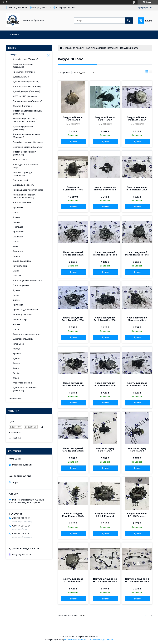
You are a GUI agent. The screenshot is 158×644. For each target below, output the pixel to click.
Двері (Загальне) (22, 77)
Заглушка (18, 237)
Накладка (18, 227)
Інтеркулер (18, 344)
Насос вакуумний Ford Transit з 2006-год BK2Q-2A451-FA (105, 386)
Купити (74, 141)
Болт (16, 212)
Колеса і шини (20, 160)
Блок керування (21, 285)
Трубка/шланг (20, 266)
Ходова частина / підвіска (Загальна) (26, 136)
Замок (16, 271)
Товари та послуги (74, 48)
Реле (15, 246)
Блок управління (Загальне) (27, 86)
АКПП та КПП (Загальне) (25, 96)
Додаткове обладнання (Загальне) (25, 389)
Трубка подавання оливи (26, 310)
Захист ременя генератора (27, 334)
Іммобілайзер (20, 319)
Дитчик (17, 300)
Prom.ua (94, 637)
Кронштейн (19, 232)
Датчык (17, 358)
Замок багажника (22, 261)
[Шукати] (129, 20)
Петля (16, 242)
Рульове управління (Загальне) (23, 128)
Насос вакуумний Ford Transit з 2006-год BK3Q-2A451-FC (73, 255)
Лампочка (18, 251)
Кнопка (17, 222)
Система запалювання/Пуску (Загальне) (28, 112)
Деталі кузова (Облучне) (26, 59)
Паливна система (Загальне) (28, 101)
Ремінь (16, 363)
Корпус (17, 349)
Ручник (17, 290)
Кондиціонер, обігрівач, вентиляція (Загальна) (25, 120)
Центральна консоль (24, 185)
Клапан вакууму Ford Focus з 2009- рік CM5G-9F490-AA (73, 516)
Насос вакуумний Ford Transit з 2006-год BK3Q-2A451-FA (73, 320)
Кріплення (18, 207)
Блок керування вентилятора (28, 280)
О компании (15, 399)
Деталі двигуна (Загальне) (27, 91)
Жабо (16, 368)
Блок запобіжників (22, 202)
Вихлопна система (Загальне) (28, 147)
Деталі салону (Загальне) (26, 82)
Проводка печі (20, 180)
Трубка (17, 373)
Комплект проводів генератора (23, 174)
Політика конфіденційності (101, 640)
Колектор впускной (23, 315)
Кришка (17, 354)
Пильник (17, 276)
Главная (14, 35)
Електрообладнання (23, 339)
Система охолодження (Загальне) (25, 153)
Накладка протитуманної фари (26, 166)
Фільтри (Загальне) (23, 106)
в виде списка (151, 73)
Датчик (17, 217)
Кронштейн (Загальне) (24, 72)
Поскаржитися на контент (76, 640)
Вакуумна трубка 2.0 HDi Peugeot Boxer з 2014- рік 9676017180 (137, 582)
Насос (16, 329)
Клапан (17, 256)
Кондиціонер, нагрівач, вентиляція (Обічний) (25, 196)
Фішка (16, 378)
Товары (13, 54)
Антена (17, 324)
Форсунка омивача (23, 383)
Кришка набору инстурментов (28, 190)
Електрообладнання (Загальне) (23, 65)
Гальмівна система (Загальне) (102, 48)
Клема (16, 295)
